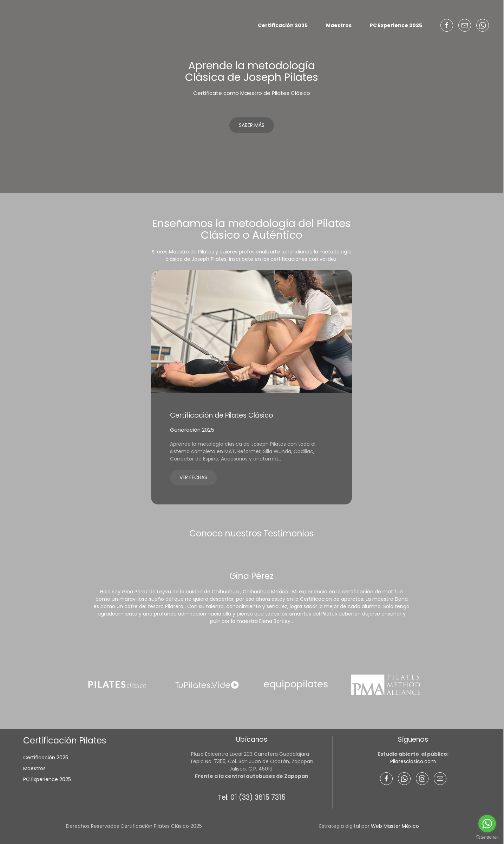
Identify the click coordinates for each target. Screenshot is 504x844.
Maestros (339, 25)
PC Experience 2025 (396, 25)
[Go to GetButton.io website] (487, 837)
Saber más (252, 125)
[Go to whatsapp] (487, 824)
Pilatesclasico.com (413, 761)
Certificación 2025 (283, 25)
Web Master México (395, 826)
